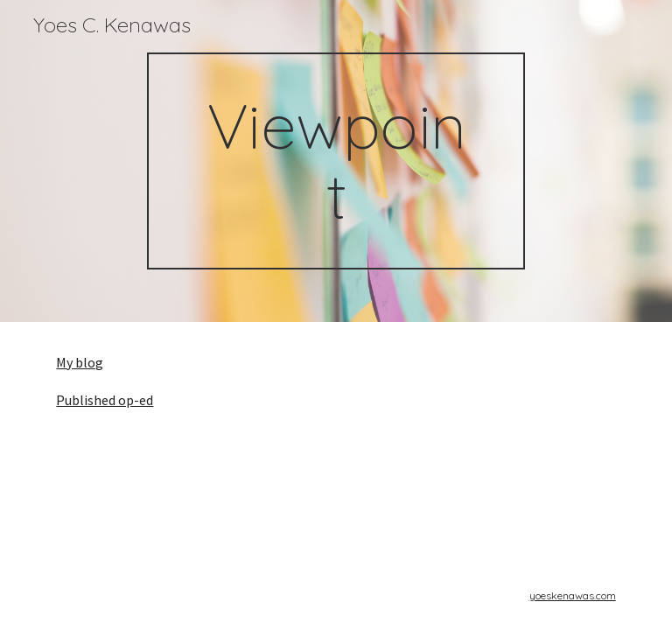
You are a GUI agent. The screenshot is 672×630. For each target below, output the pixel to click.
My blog (80, 362)
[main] (336, 161)
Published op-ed (105, 400)
